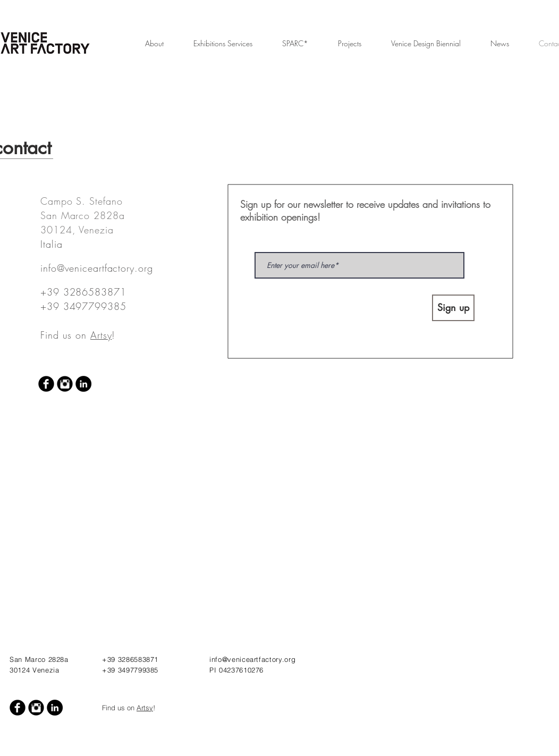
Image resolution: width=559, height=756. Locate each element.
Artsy (101, 335)
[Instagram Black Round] (65, 384)
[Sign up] (453, 308)
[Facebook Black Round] (46, 384)
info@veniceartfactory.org (97, 268)
